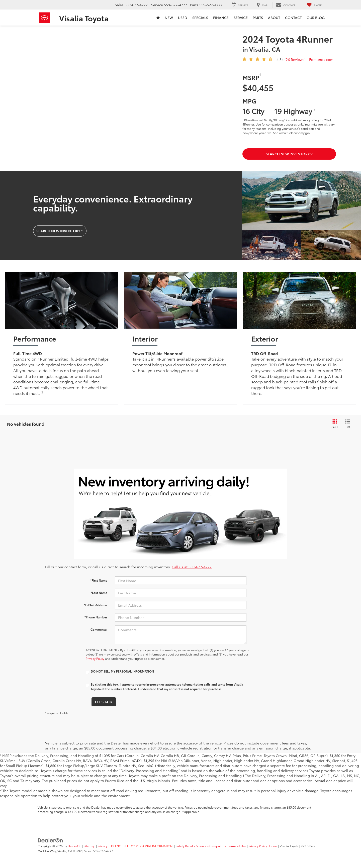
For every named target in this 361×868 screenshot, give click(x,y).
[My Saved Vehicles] (314, 5)
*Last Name (99, 592)
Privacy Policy (95, 658)
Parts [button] (258, 18)
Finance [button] (221, 18)
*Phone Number (96, 617)
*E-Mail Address (96, 605)
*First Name (99, 580)
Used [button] (183, 18)
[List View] (348, 424)
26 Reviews (295, 59)
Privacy (102, 846)
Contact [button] (293, 18)
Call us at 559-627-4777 (192, 567)
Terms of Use (237, 846)
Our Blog (316, 18)
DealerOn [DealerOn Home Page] (74, 846)
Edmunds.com (321, 59)
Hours (273, 846)
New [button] (169, 18)
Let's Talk (104, 702)
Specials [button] (200, 18)
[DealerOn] (50, 840)
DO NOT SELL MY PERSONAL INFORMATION (142, 846)
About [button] (274, 18)
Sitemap (89, 846)
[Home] (158, 18)
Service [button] (241, 18)
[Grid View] (334, 424)
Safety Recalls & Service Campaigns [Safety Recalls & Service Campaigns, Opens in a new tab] (201, 846)
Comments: (99, 629)
